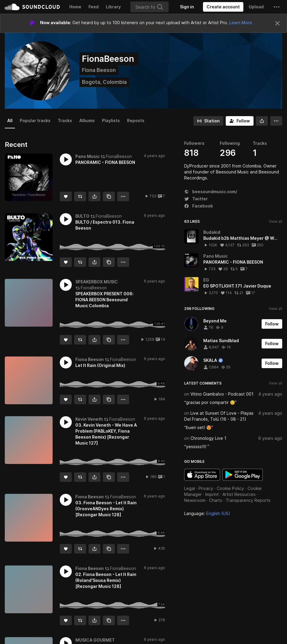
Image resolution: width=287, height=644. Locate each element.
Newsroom (195, 500)
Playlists (111, 120)
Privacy (206, 488)
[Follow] (240, 121)
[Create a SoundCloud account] (223, 7)
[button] (277, 7)
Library (113, 7)
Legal (190, 488)
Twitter (196, 199)
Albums (87, 120)
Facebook (199, 206)
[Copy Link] (109, 196)
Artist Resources (239, 494)
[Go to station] (208, 121)
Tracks (65, 120)
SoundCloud (32, 7)
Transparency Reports (248, 500)
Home (75, 7)
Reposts (136, 120)
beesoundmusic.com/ (211, 192)
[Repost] (80, 196)
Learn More (241, 23)
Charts (216, 500)
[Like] (66, 196)
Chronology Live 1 (208, 438)
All (10, 120)
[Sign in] (187, 7)
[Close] (277, 23)
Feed (94, 7)
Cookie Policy (230, 488)
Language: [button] (207, 513)
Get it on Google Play (243, 475)
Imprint (212, 494)
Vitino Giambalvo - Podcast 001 (222, 394)
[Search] (149, 7)
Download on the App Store (202, 475)
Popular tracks (35, 120)
